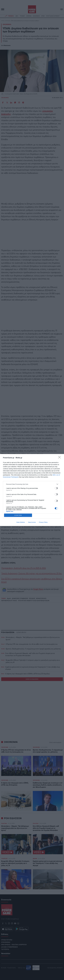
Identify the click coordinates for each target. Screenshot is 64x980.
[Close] (60, 458)
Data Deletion (21, 522)
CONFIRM (18, 515)
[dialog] (32, 490)
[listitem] (32, 484)
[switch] (56, 488)
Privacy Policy (43, 522)
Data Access (32, 522)
